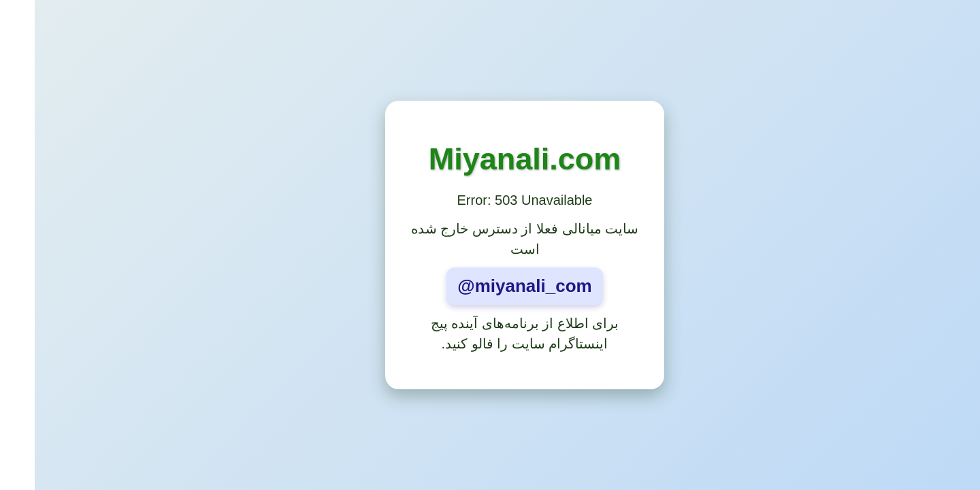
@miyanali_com (490, 286)
